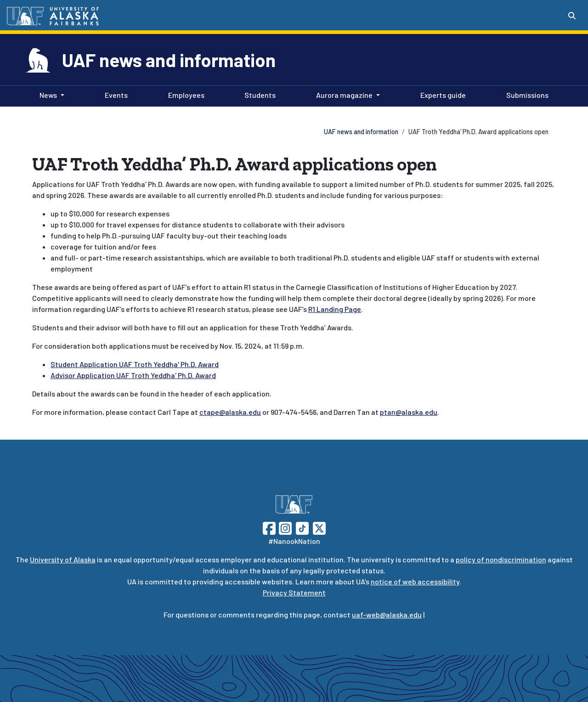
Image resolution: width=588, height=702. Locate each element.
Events (114, 94)
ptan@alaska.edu (409, 412)
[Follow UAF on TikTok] (302, 527)
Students (258, 94)
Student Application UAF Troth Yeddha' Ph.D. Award (135, 364)
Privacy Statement (294, 592)
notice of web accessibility (415, 581)
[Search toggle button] (572, 16)
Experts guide (441, 94)
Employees (184, 94)
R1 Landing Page (335, 309)
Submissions (526, 94)
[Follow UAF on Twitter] (319, 527)
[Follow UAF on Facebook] (269, 527)
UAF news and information (169, 60)
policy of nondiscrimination (501, 559)
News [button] (48, 95)
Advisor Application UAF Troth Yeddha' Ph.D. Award (133, 375)
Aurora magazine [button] (344, 95)
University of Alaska (63, 559)
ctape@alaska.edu (230, 412)
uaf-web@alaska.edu (387, 614)
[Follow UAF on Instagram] (284, 527)
